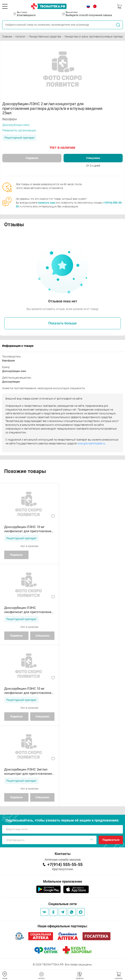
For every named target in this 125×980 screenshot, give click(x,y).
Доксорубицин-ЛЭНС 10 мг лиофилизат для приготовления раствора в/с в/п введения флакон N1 (29, 529)
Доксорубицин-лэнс (16, 125)
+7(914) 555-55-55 (65, 864)
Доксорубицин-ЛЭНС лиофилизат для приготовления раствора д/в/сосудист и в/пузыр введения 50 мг (29, 610)
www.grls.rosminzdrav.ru (91, 444)
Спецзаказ (93, 158)
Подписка (32, 158)
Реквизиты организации (19, 130)
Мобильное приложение (63, 881)
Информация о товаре (18, 346)
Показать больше (62, 323)
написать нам (46, 203)
